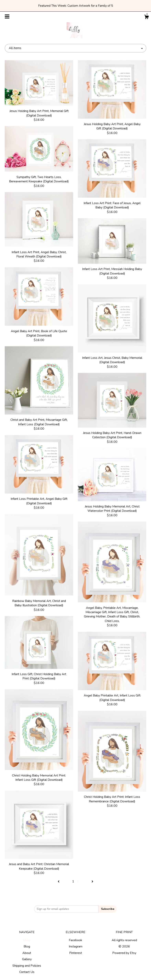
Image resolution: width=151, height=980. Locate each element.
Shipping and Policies (27, 966)
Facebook (75, 940)
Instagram (76, 946)
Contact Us (27, 972)
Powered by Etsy (124, 953)
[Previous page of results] (59, 881)
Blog (27, 946)
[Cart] (146, 18)
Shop (27, 940)
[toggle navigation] (7, 16)
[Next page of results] (92, 881)
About (27, 953)
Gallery (27, 959)
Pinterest (76, 953)
